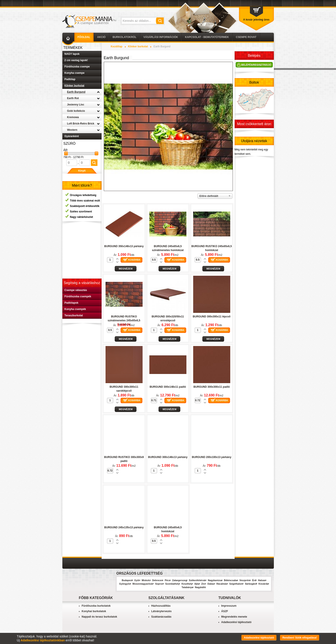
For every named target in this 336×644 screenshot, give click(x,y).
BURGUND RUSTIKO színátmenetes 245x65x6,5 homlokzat (124, 320)
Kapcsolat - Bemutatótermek (207, 37)
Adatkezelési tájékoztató (236, 622)
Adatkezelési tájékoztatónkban (43, 640)
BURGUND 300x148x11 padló (168, 387)
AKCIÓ (101, 37)
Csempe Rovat (246, 37)
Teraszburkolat (74, 315)
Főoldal (84, 37)
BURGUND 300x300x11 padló (212, 387)
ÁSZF (225, 611)
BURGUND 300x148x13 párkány (168, 457)
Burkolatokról (125, 37)
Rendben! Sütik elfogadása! (300, 638)
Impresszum (229, 606)
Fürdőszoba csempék (78, 296)
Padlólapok (72, 303)
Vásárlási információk (161, 37)
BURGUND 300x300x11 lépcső (212, 317)
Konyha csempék (75, 309)
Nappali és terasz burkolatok (100, 617)
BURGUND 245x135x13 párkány (124, 527)
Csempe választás (76, 290)
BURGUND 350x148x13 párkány (124, 246)
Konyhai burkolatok (94, 611)
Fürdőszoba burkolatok (96, 606)
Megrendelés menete (234, 617)
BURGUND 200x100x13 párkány (212, 457)
